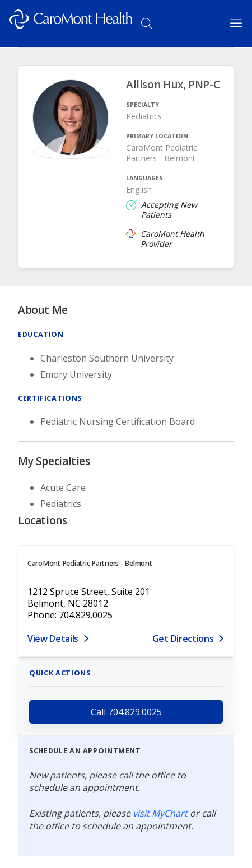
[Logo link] (71, 24)
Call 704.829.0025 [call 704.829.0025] (126, 712)
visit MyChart (160, 813)
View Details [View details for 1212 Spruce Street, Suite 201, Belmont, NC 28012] (53, 639)
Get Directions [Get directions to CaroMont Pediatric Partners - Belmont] (183, 639)
